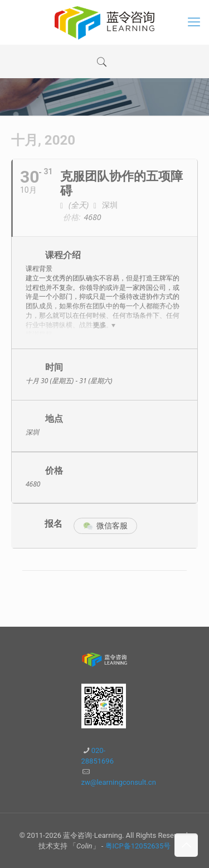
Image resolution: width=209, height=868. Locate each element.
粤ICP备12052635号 (138, 846)
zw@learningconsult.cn (119, 782)
